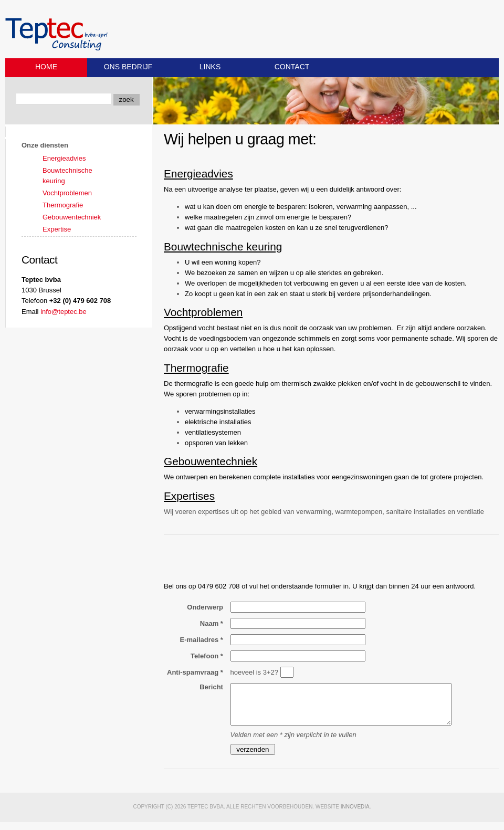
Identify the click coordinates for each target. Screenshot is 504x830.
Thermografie (196, 368)
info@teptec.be (64, 312)
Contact (292, 67)
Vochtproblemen (203, 312)
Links (210, 67)
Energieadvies (198, 174)
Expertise (57, 229)
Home (46, 67)
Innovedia (355, 815)
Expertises (189, 496)
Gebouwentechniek (211, 461)
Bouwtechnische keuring (223, 246)
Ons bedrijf (128, 67)
